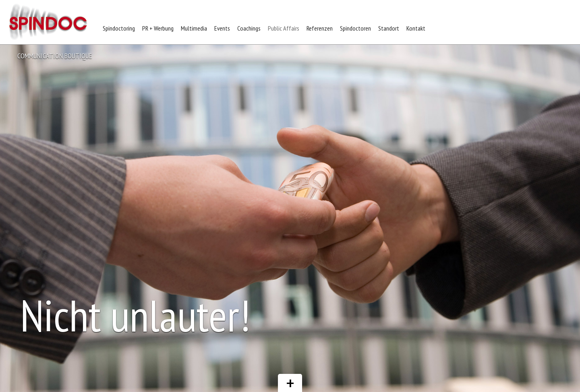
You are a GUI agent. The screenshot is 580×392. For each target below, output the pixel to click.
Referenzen (320, 28)
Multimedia (194, 28)
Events (222, 28)
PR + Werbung (158, 28)
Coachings (249, 28)
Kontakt (416, 28)
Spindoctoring (119, 28)
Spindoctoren (355, 28)
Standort (389, 28)
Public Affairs (284, 28)
